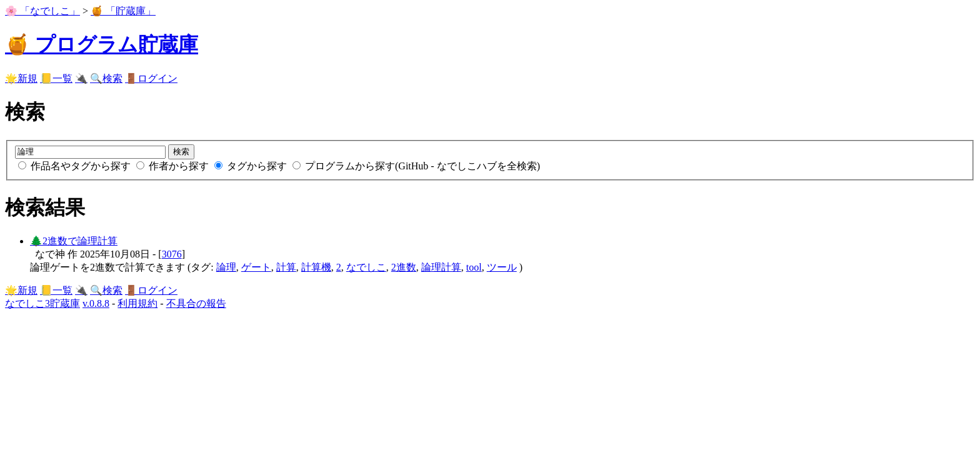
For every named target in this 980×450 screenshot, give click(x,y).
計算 (286, 267)
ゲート (256, 267)
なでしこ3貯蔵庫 (42, 303)
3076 (172, 254)
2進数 (404, 267)
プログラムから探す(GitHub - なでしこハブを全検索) (416, 166)
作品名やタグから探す (76, 166)
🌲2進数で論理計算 (74, 241)
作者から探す (174, 166)
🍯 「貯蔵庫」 (123, 11)
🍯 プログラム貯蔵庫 (102, 44)
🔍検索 (106, 78)
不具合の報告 (196, 303)
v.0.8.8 (96, 303)
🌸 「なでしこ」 (42, 11)
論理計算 (441, 267)
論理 (226, 267)
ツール (502, 267)
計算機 (316, 267)
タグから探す (252, 166)
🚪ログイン (151, 78)
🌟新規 (21, 78)
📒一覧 (56, 78)
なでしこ (366, 267)
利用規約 (137, 303)
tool (474, 267)
